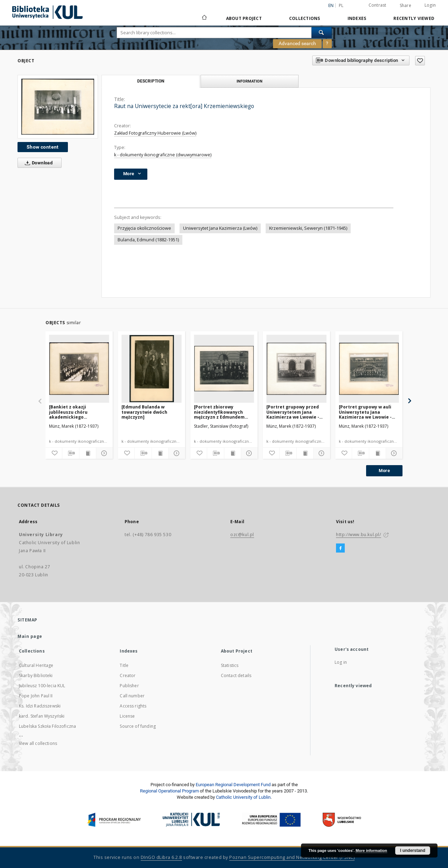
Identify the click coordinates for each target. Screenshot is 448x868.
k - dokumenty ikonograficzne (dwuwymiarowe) (163, 155)
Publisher (129, 686)
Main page (30, 636)
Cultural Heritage (36, 665)
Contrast (377, 5)
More (384, 471)
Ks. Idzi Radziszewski (40, 706)
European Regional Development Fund (233, 785)
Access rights (133, 706)
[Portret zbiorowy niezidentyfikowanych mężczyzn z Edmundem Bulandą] (219, 412)
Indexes (357, 18)
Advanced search (297, 43)
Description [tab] (151, 81)
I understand (413, 851)
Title (124, 665)
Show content (43, 147)
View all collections (38, 743)
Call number (132, 696)
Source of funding (138, 726)
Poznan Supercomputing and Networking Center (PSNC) (292, 857)
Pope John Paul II (36, 696)
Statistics (230, 665)
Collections (305, 18)
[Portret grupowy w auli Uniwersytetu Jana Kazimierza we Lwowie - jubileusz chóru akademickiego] (365, 412)
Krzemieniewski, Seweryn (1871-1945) (308, 228)
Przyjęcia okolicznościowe (144, 228)
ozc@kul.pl (242, 535)
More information (371, 851)
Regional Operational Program (169, 791)
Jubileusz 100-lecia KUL (42, 686)
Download (37, 163)
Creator (128, 675)
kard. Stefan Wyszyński (42, 716)
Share (405, 6)
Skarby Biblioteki (36, 675)
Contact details (236, 675)
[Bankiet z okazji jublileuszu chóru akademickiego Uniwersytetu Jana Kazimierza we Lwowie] (75, 412)
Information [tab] (250, 81)
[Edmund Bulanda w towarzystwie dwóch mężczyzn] (144, 412)
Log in (341, 662)
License (127, 716)
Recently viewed (414, 18)
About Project (244, 18)
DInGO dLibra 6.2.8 (161, 857)
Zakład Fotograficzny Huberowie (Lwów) (155, 133)
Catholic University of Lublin (243, 797)
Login (430, 5)
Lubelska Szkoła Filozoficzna (47, 726)
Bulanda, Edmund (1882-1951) (148, 240)
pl (341, 5)
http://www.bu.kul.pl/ (359, 535)
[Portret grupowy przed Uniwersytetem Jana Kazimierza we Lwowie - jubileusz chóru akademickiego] (293, 412)
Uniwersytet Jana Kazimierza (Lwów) (220, 228)
